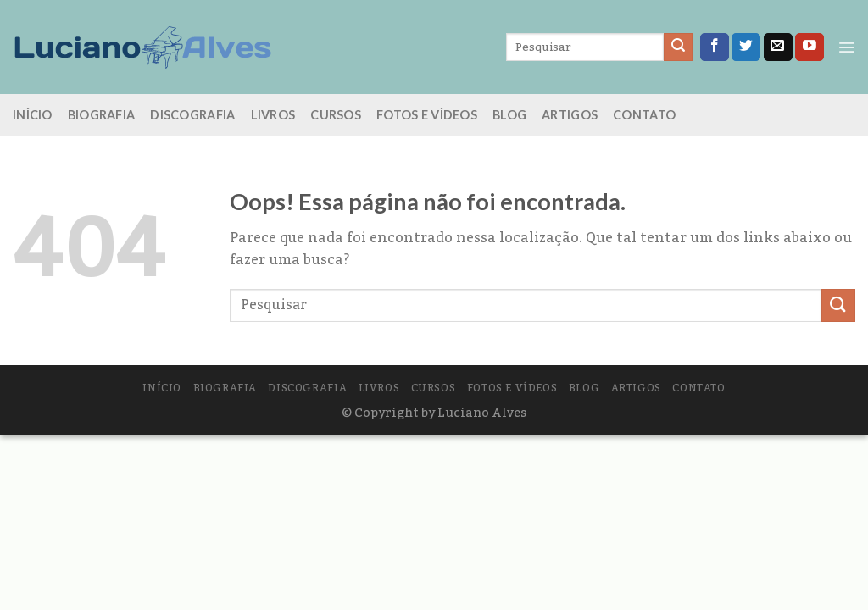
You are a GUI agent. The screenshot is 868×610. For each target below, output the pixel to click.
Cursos (336, 115)
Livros (273, 115)
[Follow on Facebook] (715, 47)
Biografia (102, 115)
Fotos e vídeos (427, 115)
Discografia (192, 115)
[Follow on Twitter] (746, 47)
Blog (509, 115)
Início (33, 115)
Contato (644, 115)
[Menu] (846, 47)
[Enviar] (678, 47)
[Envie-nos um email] (778, 47)
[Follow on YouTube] (810, 47)
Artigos (570, 115)
